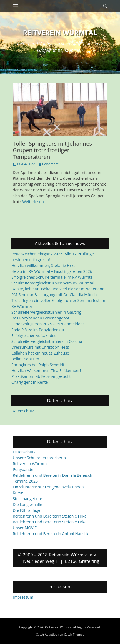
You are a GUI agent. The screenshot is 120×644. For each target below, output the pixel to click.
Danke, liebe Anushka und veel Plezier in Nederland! (58, 289)
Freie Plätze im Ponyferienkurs (39, 330)
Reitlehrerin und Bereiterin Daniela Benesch (52, 475)
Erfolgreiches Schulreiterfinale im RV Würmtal (52, 277)
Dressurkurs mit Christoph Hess (40, 347)
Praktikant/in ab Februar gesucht (41, 376)
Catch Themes (74, 634)
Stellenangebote (27, 499)
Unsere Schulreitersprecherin (39, 458)
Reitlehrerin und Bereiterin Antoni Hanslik (51, 534)
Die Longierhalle (27, 505)
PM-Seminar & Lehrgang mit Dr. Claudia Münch (54, 295)
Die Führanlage (26, 511)
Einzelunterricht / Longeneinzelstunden (48, 487)
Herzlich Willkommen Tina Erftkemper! (46, 370)
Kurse (18, 493)
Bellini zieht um (25, 359)
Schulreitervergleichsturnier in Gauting (46, 312)
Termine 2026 (25, 481)
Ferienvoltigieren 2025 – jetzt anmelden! (47, 324)
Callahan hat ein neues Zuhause (40, 353)
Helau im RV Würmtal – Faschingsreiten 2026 (52, 271)
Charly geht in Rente (30, 382)
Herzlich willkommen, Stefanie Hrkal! (44, 265)
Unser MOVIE (25, 528)
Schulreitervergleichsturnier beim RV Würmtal (53, 283)
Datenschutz (23, 411)
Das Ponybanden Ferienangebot (40, 318)
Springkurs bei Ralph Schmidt (38, 365)
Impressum (23, 597)
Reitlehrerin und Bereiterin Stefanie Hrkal (50, 516)
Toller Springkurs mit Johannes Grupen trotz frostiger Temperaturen (52, 150)
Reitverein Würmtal (60, 32)
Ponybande (23, 470)
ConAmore (51, 164)
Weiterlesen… (34, 202)
